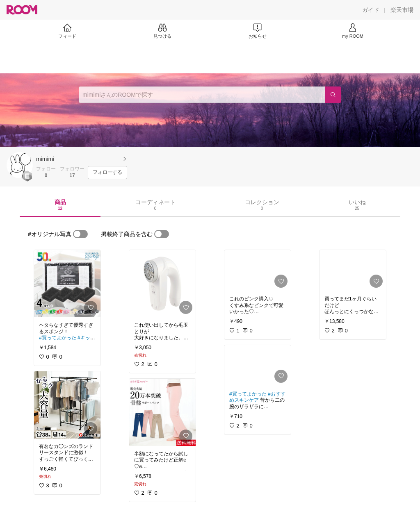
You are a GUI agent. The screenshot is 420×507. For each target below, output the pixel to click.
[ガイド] (371, 10)
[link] (67, 284)
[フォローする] (107, 173)
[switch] (80, 234)
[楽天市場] (402, 10)
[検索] (333, 95)
